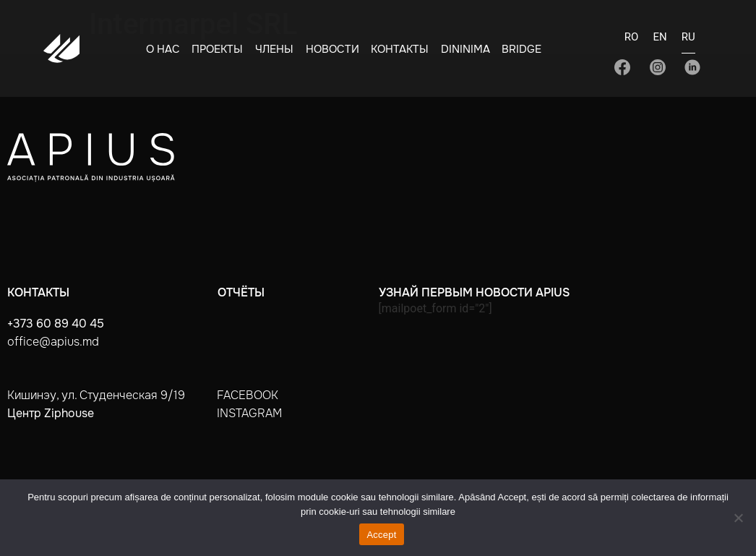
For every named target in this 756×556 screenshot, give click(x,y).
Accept (381, 535)
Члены (274, 49)
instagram (249, 413)
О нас (163, 49)
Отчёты (241, 292)
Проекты (217, 49)
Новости (332, 49)
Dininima (465, 49)
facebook (248, 395)
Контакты (400, 49)
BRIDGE (521, 49)
